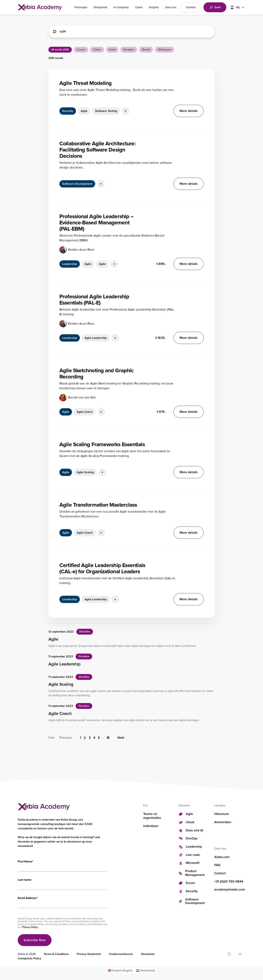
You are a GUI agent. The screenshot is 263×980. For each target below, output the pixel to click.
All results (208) (60, 50)
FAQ (217, 865)
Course (81, 50)
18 (108, 738)
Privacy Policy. (30, 927)
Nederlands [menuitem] (148, 970)
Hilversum (222, 814)
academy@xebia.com (230, 890)
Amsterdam (223, 822)
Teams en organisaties (152, 816)
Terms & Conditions (56, 954)
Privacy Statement (89, 954)
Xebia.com (222, 857)
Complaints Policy (29, 958)
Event (112, 50)
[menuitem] (120, 971)
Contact (220, 873)
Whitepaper (165, 50)
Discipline (129, 50)
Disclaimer (148, 954)
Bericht (146, 50)
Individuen (151, 826)
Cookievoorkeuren (121, 954)
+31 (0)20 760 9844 (229, 882)
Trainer (97, 50)
